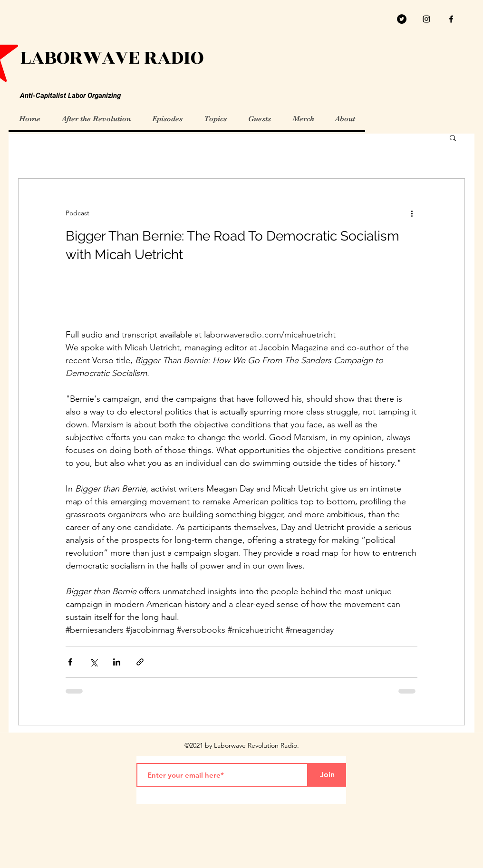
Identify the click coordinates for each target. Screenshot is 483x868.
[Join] (327, 775)
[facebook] (451, 19)
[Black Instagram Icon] (426, 19)
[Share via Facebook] (70, 662)
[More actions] (412, 213)
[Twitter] (402, 19)
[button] (453, 139)
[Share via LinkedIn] (117, 662)
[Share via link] (140, 662)
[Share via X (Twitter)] (93, 662)
